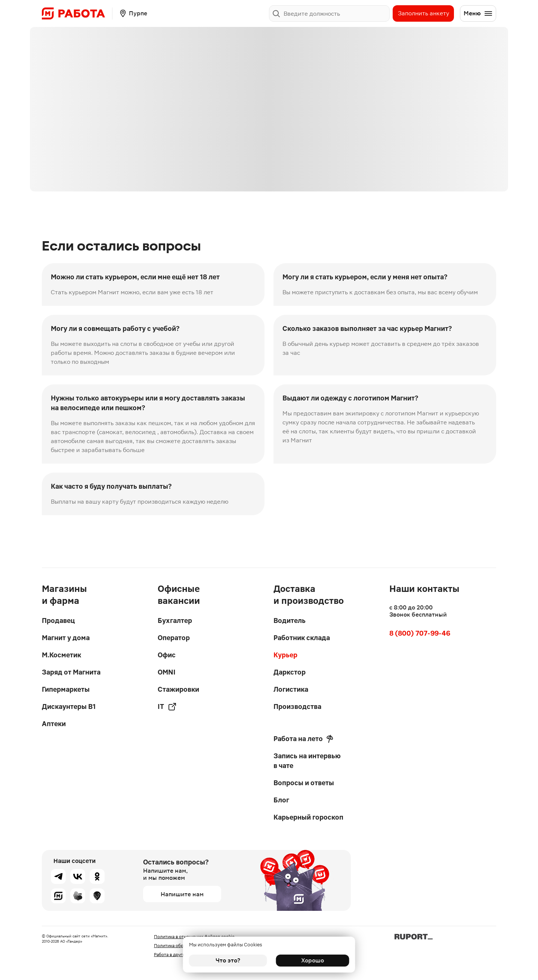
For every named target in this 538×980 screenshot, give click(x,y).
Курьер (285, 655)
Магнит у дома (66, 638)
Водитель (290, 620)
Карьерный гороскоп (308, 817)
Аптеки (54, 724)
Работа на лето (303, 739)
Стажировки (178, 689)
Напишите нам (182, 894)
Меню (478, 13)
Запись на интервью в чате (307, 761)
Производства (297, 706)
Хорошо (310, 960)
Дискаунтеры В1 (69, 706)
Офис (167, 655)
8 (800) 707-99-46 (420, 633)
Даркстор (290, 672)
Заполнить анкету (423, 13)
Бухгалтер (175, 620)
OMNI (167, 672)
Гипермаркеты (66, 689)
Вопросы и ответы (304, 783)
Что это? (228, 960)
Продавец (58, 620)
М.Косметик (61, 655)
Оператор (174, 638)
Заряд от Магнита (71, 672)
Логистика (291, 689)
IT (167, 707)
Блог (281, 800)
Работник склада (302, 638)
